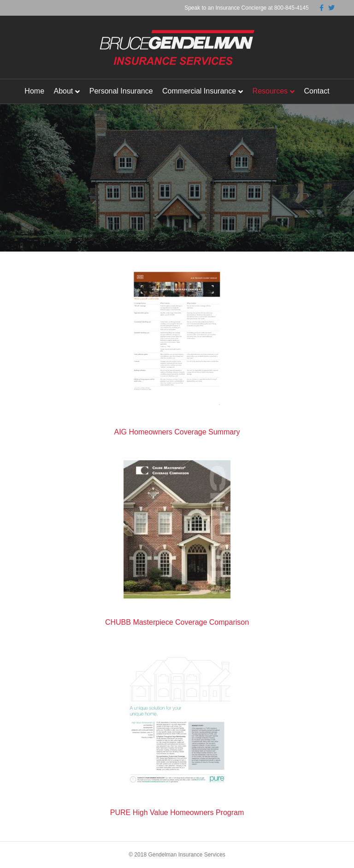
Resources (270, 91)
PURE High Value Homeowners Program (177, 812)
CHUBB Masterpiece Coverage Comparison (177, 622)
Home (34, 91)
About (63, 91)
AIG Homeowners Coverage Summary (177, 432)
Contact (317, 91)
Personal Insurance (121, 91)
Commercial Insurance (199, 91)
